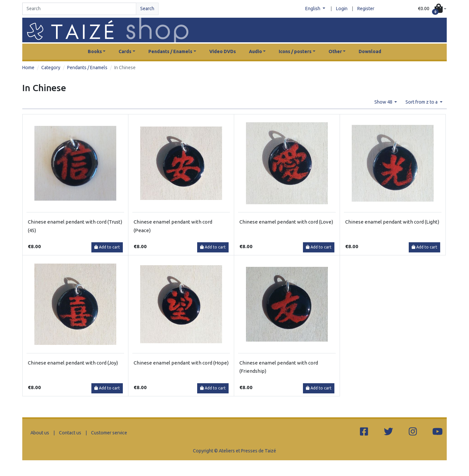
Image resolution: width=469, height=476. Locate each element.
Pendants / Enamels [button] (170, 51)
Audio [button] (255, 51)
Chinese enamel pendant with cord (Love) (286, 222)
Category (51, 68)
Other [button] (335, 51)
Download (370, 51)
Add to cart (107, 247)
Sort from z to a (422, 102)
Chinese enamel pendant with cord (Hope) (181, 363)
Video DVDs (223, 51)
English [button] (313, 9)
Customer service (109, 433)
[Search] (79, 9)
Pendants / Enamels (87, 68)
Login (342, 9)
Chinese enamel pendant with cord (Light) (392, 222)
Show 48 (384, 102)
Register (366, 9)
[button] (432, 9)
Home (28, 68)
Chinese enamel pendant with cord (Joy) (73, 363)
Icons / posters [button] (295, 51)
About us (40, 433)
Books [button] (95, 51)
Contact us (70, 433)
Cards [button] (125, 51)
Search (147, 9)
